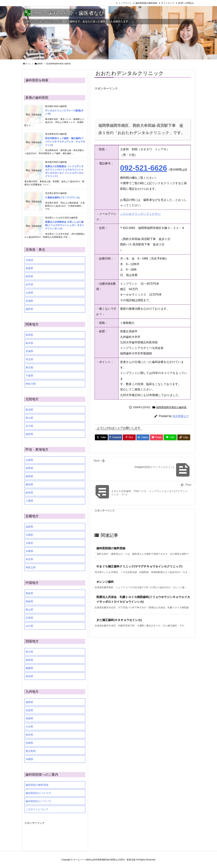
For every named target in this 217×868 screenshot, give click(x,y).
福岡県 (40, 64)
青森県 (29, 268)
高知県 (29, 676)
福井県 (29, 434)
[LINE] (170, 437)
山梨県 (29, 460)
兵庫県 (29, 551)
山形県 (29, 293)
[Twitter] (101, 437)
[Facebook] (115, 437)
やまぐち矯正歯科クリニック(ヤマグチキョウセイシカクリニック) (139, 566)
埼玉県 (29, 359)
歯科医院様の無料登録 (146, 3)
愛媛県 (29, 668)
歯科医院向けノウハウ (38, 801)
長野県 (29, 468)
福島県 (29, 309)
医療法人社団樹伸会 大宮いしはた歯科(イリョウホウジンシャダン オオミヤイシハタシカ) (65, 225)
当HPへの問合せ (186, 3)
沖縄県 (29, 759)
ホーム (28, 64)
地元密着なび (181, 416)
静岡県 (29, 476)
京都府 (29, 535)
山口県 (29, 626)
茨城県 (29, 351)
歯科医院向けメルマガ (38, 793)
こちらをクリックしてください (140, 214)
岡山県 (29, 610)
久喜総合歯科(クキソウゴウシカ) (62, 197)
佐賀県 (29, 710)
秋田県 (29, 276)
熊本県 (29, 735)
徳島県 (29, 660)
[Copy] (184, 437)
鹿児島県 (31, 751)
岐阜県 (29, 493)
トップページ (125, 3)
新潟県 (29, 410)
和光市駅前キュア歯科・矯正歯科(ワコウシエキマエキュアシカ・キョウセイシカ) (65, 142)
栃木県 (29, 343)
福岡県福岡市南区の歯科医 (60, 64)
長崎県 (29, 718)
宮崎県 (29, 743)
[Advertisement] (124, 103)
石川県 (29, 426)
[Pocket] (156, 437)
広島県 (29, 618)
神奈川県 (31, 384)
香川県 (29, 652)
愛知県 (29, 484)
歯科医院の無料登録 (37, 785)
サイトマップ (168, 3)
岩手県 (29, 285)
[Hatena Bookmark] (143, 437)
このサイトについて (37, 809)
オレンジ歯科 (105, 582)
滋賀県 (29, 527)
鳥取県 (29, 593)
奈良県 (29, 559)
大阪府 (29, 543)
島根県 (29, 601)
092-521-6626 (144, 168)
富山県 (29, 418)
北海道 (29, 260)
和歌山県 (31, 567)
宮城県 (29, 301)
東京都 (29, 367)
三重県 (29, 501)
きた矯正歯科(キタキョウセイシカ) (119, 620)
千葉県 (29, 376)
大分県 (29, 727)
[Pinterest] (129, 437)
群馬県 (29, 335)
